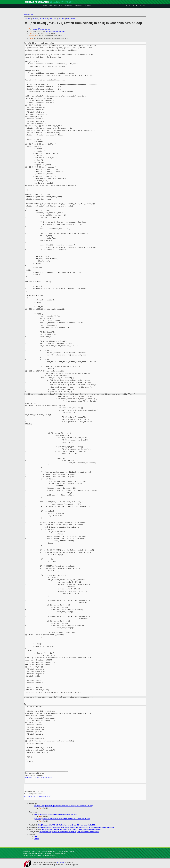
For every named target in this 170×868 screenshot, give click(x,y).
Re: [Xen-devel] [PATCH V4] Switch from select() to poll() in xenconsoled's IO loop (63, 806)
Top (25, 15)
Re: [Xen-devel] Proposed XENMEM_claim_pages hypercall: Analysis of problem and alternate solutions (76, 827)
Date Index (61, 19)
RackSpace (60, 862)
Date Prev (27, 19)
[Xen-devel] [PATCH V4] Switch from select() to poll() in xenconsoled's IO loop (62, 819)
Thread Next (53, 19)
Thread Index (71, 19)
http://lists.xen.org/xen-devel (39, 778)
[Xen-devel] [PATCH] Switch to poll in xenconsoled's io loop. (56, 814)
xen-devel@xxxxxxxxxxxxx (41, 29)
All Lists (30, 15)
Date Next (35, 19)
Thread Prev (44, 19)
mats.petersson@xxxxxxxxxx (55, 31)
